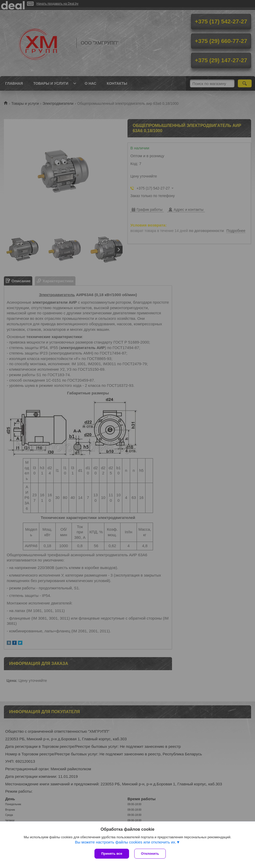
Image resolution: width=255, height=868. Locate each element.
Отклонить (150, 854)
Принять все (112, 854)
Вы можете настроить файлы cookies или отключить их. (126, 842)
